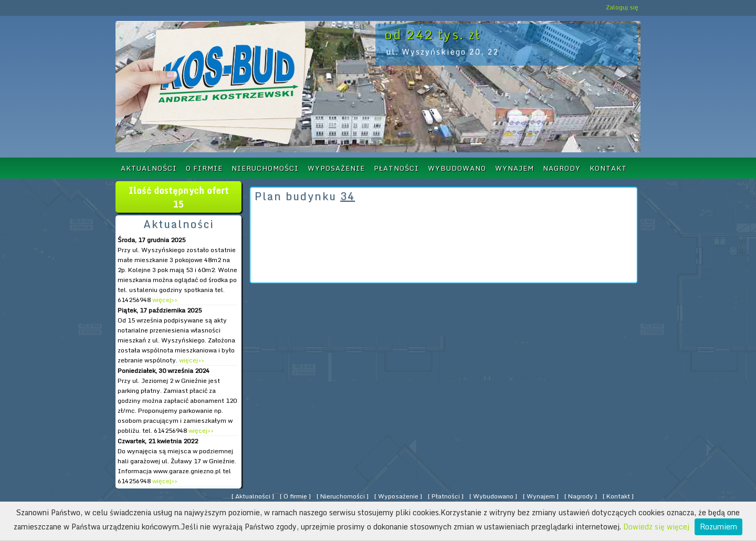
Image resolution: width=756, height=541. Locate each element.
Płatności (396, 168)
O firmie (204, 168)
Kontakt (608, 168)
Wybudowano (457, 168)
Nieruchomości (265, 168)
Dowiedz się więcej (656, 527)
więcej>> (164, 300)
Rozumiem (718, 527)
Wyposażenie (336, 168)
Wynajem (514, 168)
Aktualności (149, 168)
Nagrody (562, 168)
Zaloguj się (622, 7)
